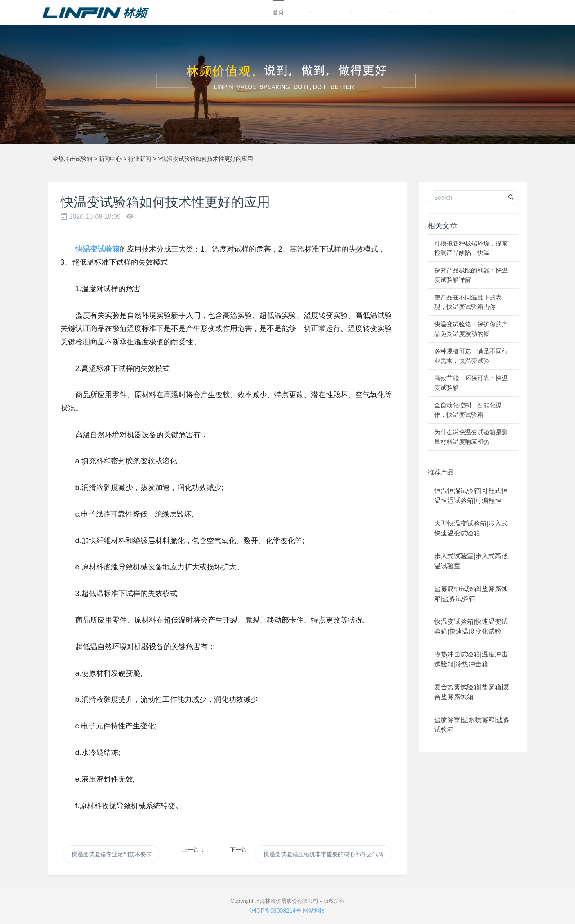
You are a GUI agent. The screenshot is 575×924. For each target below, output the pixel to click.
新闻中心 (110, 159)
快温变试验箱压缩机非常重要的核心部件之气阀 (324, 854)
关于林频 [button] (351, 12)
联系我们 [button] (513, 12)
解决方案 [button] (472, 12)
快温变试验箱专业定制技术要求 (112, 854)
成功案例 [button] (432, 12)
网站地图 (314, 911)
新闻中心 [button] (391, 12)
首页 (278, 12)
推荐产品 (441, 472)
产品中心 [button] (310, 12)
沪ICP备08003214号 (275, 911)
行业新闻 (140, 159)
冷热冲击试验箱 (72, 159)
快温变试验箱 (97, 249)
